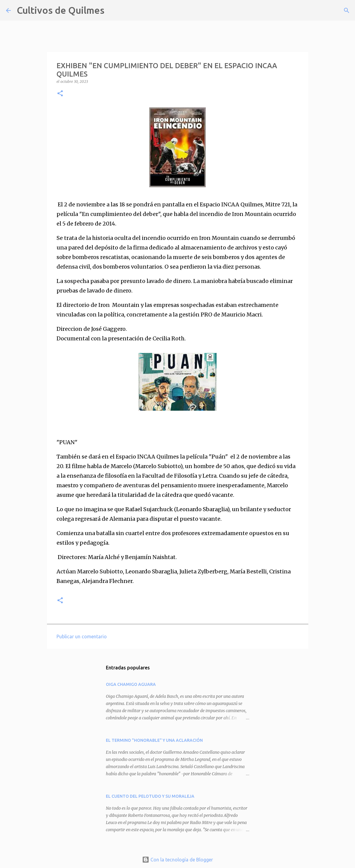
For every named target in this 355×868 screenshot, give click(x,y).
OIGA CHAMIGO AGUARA (131, 684)
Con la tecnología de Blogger (177, 860)
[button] (60, 94)
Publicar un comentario (82, 636)
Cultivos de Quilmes (61, 10)
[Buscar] (113, 10)
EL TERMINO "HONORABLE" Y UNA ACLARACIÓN (154, 740)
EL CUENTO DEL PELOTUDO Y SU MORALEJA (150, 796)
